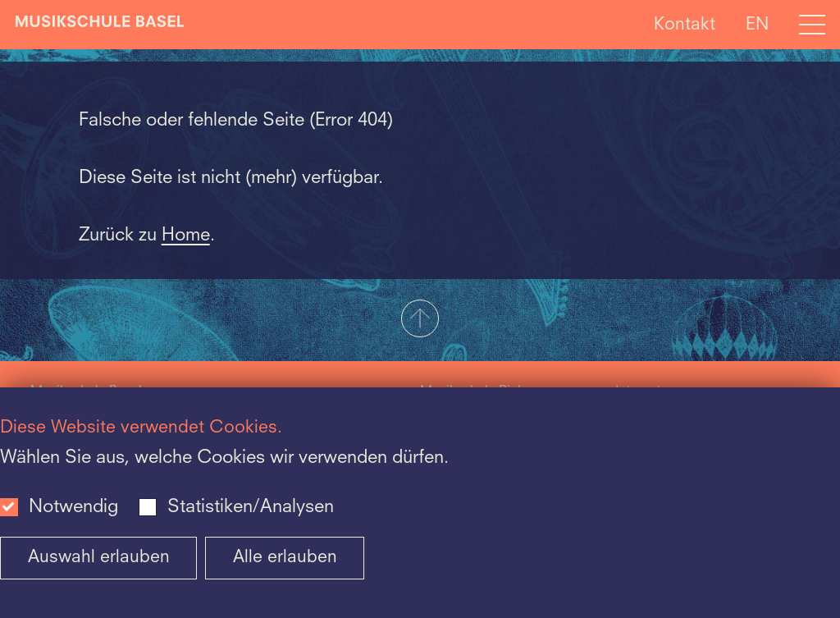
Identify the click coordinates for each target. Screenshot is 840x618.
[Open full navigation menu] (812, 25)
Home (186, 236)
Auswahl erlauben (99, 558)
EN (757, 24)
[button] (420, 320)
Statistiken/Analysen (251, 507)
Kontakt (685, 24)
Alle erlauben (285, 558)
